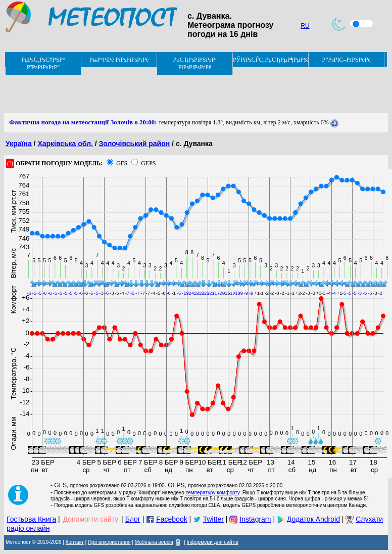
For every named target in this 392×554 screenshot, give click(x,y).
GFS (122, 163)
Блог (133, 519)
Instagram (255, 519)
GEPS (148, 163)
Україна (19, 144)
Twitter (213, 519)
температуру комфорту (213, 493)
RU (305, 26)
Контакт (75, 542)
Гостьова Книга (31, 519)
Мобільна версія (154, 542)
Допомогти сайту (91, 519)
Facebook (171, 519)
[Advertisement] (188, 90)
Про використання (109, 542)
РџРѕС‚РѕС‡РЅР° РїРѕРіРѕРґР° (43, 63)
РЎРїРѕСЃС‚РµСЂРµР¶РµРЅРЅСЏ (271, 60)
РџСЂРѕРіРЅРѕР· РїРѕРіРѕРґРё (195, 63)
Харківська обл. (65, 144)
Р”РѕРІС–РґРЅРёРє (346, 60)
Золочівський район (135, 144)
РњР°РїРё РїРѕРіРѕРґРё (119, 60)
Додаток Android (313, 519)
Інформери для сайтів (213, 542)
